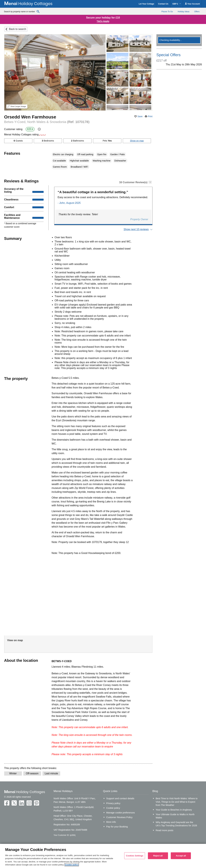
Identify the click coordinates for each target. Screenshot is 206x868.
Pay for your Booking (117, 827)
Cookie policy (113, 808)
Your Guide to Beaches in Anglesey (174, 810)
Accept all (181, 856)
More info (111, 822)
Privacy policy (113, 803)
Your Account (192, 4)
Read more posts (164, 830)
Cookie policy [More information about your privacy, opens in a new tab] (72, 865)
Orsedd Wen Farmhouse (30, 117)
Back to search (18, 29)
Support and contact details (120, 798)
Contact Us (163, 4)
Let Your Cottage (146, 4)
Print (150, 116)
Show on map (137, 141)
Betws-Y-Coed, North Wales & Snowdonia (47, 122)
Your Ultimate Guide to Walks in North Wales (175, 816)
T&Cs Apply (103, 21)
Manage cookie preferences (121, 813)
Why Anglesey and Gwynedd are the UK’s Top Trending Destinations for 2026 (176, 824)
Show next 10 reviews (136, 229)
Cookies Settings (135, 856)
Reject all (158, 856)
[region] (103, 856)
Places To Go (167, 12)
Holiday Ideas (184, 12)
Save (140, 116)
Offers (197, 12)
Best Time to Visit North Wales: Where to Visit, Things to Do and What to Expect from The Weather (177, 802)
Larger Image (17, 106)
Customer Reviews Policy (119, 817)
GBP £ (177, 4)
